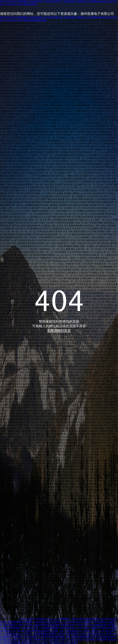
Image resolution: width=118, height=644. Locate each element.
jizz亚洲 (28, 625)
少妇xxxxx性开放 (29, 628)
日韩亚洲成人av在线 (13, 625)
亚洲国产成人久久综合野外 (47, 639)
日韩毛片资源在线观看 (68, 634)
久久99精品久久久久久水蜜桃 (63, 642)
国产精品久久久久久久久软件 (75, 628)
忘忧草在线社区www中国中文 (18, 634)
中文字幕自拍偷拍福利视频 (51, 637)
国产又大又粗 (26, 639)
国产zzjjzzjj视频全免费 (95, 625)
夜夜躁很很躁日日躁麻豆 (20, 622)
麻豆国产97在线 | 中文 (53, 631)
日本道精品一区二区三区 (12, 631)
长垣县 (87, 631)
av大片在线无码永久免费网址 (78, 622)
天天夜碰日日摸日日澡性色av (48, 622)
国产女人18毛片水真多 (72, 639)
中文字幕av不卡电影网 (96, 639)
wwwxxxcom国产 (27, 619)
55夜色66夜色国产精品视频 (46, 625)
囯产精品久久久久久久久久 (34, 642)
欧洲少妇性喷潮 (33, 631)
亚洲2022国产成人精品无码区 (86, 619)
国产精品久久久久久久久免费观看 (53, 619)
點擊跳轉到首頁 (59, 331)
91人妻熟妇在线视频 (49, 628)
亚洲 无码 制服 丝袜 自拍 (103, 637)
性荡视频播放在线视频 (45, 634)
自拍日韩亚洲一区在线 (72, 625)
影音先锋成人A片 (74, 631)
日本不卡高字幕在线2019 (93, 634)
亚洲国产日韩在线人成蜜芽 (103, 628)
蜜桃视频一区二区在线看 (24, 637)
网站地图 (42, 20)
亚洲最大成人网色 (9, 639)
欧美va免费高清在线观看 (78, 637)
